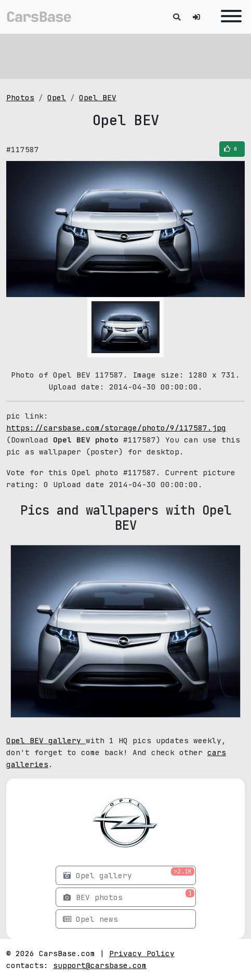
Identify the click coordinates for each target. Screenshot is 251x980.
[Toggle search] (177, 17)
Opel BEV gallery (46, 740)
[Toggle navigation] (229, 17)
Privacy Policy (142, 953)
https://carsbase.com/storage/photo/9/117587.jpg (116, 428)
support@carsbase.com (100, 965)
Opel (57, 97)
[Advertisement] (125, 55)
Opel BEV (98, 97)
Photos (20, 97)
